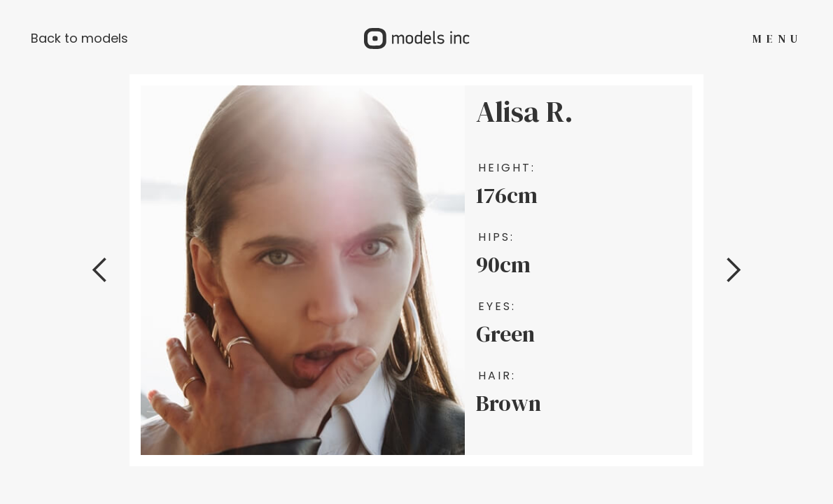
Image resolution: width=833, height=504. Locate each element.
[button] (100, 270)
